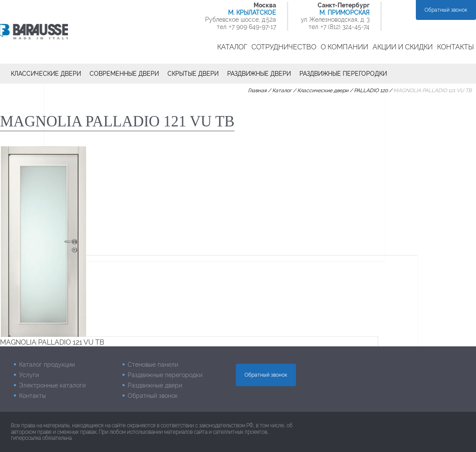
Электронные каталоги (52, 385)
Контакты (455, 47)
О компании (344, 47)
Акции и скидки (403, 47)
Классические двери (46, 74)
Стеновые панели (153, 365)
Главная (257, 90)
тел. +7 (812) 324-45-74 (339, 27)
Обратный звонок (446, 10)
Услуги (29, 375)
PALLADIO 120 (371, 90)
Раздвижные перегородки (343, 74)
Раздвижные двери (259, 74)
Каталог (232, 47)
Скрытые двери (193, 74)
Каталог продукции (47, 365)
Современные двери (124, 74)
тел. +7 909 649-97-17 (246, 27)
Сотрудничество (284, 47)
